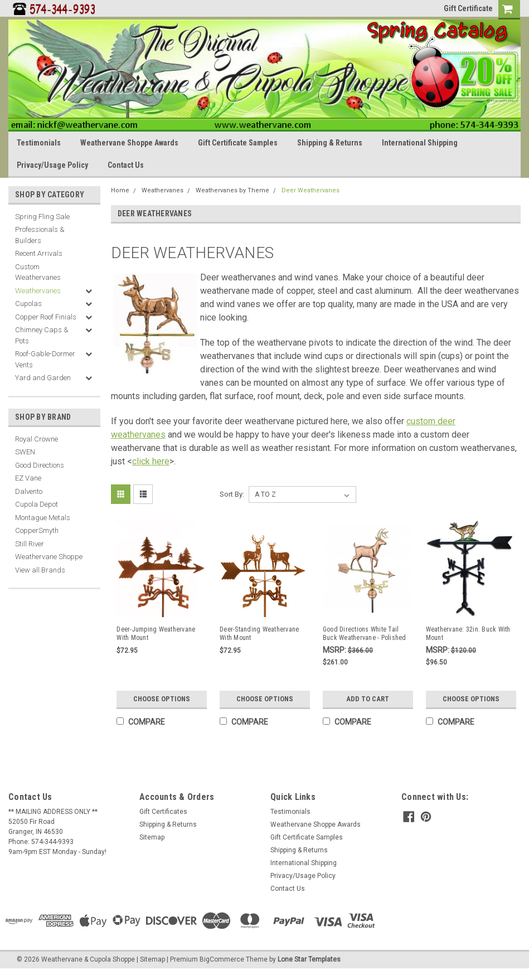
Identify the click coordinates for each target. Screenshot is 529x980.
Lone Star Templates (309, 959)
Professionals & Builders (40, 235)
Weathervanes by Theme (232, 190)
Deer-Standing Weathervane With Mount (259, 634)
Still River (30, 544)
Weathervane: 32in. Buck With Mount (468, 634)
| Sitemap (151, 959)
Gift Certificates (163, 812)
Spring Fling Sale (42, 217)
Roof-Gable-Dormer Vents (45, 359)
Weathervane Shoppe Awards (129, 143)
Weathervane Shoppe (49, 557)
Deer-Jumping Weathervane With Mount (156, 634)
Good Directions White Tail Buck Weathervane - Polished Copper (365, 634)
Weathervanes (38, 291)
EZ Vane (28, 478)
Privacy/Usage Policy (52, 165)
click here (151, 461)
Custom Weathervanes (38, 272)
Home (120, 190)
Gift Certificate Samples (238, 143)
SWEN (25, 452)
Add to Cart (368, 699)
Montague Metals (43, 518)
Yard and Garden (43, 378)
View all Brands (40, 570)
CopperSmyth (37, 530)
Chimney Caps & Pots (42, 335)
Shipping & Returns (330, 143)
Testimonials (39, 143)
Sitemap (152, 837)
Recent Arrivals (39, 253)
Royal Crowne (37, 439)
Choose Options (162, 699)
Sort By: (232, 494)
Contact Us (126, 165)
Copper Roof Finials (46, 317)
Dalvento (29, 491)
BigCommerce (222, 959)
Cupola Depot (37, 504)
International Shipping (420, 143)
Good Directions (40, 465)
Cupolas (28, 304)
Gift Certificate (468, 8)
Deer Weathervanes (310, 190)
